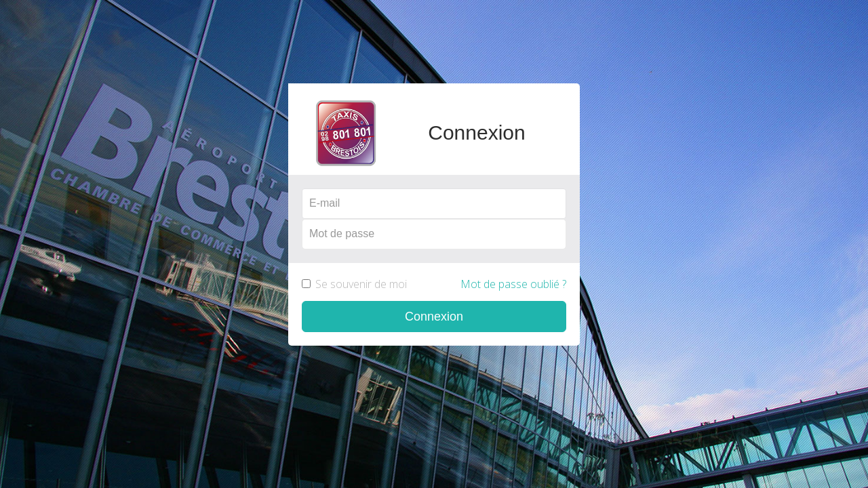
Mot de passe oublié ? (513, 284)
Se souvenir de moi (434, 284)
